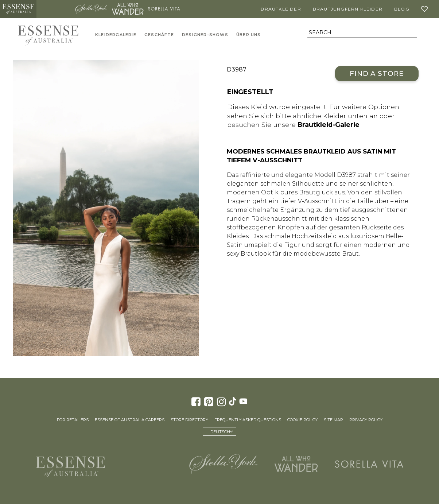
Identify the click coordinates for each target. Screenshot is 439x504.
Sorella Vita (164, 9)
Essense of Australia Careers (130, 420)
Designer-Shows (205, 35)
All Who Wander (128, 9)
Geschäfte (159, 35)
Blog (402, 9)
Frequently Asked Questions (248, 420)
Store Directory (189, 420)
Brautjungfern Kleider (348, 9)
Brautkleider (281, 9)
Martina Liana (55, 9)
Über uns (249, 35)
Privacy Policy (366, 420)
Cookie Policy (302, 420)
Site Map (333, 420)
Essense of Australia (18, 9)
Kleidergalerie (116, 35)
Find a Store (377, 73)
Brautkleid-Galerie (329, 125)
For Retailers (73, 420)
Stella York (91, 9)
